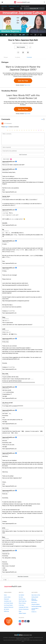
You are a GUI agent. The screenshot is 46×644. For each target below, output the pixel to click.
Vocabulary (18, 57)
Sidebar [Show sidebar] (34, 9)
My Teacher (7, 609)
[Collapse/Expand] (23, 119)
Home (5, 595)
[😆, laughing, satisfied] (22, 130)
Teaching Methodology (36, 606)
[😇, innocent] (31, 130)
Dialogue (6, 57)
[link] (21, 9)
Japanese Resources (9, 607)
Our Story (21, 597)
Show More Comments (23, 577)
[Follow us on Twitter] (20, 621)
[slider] (23, 35)
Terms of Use (26, 639)
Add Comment (23, 155)
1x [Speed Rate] (15, 35)
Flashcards (6, 599)
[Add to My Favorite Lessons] (18, 52)
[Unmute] (20, 35)
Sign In (7, 127)
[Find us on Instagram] (20, 624)
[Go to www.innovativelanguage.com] (23, 635)
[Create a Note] (23, 52)
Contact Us (34, 612)
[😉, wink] (27, 130)
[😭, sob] (29, 130)
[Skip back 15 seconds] (2, 35)
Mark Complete (21, 47)
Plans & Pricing (22, 603)
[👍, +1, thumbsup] (43, 130)
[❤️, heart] (41, 130)
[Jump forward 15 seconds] (11, 35)
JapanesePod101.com (38, 638)
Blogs (20, 611)
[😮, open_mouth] (36, 130)
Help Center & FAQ (36, 595)
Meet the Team (22, 599)
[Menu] (2, 2)
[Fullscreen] (38, 35)
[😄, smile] (7, 130)
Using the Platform (36, 604)
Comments (29, 57)
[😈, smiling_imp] (39, 130)
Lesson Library (4, 6)
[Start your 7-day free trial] (8, 621)
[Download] (41, 35)
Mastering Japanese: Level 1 (14, 6)
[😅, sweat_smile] (24, 130)
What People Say (23, 601)
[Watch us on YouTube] (23, 621)
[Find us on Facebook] (26, 621)
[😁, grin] (12, 130)
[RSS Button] (2, 123)
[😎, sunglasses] (17, 130)
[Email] (23, 151)
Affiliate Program (22, 613)
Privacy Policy (20, 639)
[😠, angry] (19, 130)
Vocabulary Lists (8, 601)
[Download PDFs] (28, 52)
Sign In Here (27, 85)
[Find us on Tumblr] (28, 621)
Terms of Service (39, 640)
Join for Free (23, 81)
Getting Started (35, 597)
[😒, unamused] (15, 130)
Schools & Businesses (24, 609)
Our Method (21, 595)
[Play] (7, 35)
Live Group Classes (8, 605)
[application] (23, 24)
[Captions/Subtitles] (35, 35)
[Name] (23, 147)
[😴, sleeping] (34, 130)
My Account (34, 602)
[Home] (22, 3)
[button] (44, 2)
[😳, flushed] (10, 130)
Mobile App (6, 611)
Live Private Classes (8, 603)
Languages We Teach (24, 607)
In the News (21, 605)
